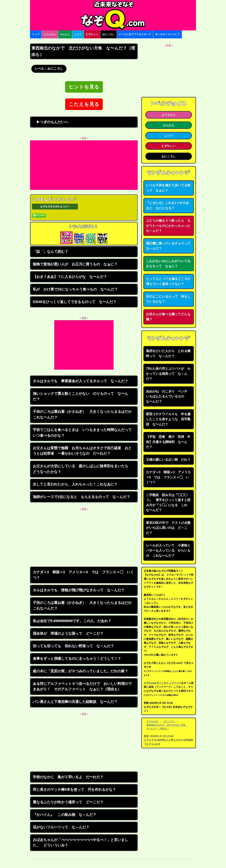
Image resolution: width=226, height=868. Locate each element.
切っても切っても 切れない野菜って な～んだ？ (73, 646)
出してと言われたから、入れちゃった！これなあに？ (75, 484)
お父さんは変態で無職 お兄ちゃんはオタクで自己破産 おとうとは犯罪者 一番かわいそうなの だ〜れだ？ (82, 451)
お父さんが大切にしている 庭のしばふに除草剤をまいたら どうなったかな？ (82, 469)
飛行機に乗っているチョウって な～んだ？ (170, 246)
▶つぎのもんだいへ (50, 122)
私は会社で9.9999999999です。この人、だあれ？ (72, 621)
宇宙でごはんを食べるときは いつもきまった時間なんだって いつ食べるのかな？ (84, 433)
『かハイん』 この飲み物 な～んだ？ (65, 815)
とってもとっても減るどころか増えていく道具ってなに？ (168, 281)
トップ (36, 34)
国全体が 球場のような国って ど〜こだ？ (68, 633)
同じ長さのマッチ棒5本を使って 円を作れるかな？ (74, 790)
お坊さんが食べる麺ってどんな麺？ (168, 317)
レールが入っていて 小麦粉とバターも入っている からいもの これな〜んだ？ (168, 550)
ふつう (78, 34)
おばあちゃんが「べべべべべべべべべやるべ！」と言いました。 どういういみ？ (81, 843)
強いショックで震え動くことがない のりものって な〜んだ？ (81, 396)
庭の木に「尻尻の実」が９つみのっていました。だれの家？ (81, 671)
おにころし (108, 34)
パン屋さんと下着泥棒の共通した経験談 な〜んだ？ (75, 702)
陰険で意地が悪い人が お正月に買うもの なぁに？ (75, 264)
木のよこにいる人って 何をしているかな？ (168, 299)
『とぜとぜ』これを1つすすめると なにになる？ (168, 206)
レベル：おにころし (49, 69)
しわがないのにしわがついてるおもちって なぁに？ (168, 264)
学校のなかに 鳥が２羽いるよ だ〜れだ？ (68, 777)
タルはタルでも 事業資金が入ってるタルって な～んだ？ (81, 381)
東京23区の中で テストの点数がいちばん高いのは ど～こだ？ (168, 528)
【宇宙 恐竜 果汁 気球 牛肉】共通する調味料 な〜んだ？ (168, 442)
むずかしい (92, 34)
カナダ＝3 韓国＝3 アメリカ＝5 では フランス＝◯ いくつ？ (83, 575)
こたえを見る (84, 104)
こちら (174, 671)
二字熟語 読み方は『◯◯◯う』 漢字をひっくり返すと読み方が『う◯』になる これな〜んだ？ (168, 503)
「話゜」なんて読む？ (50, 252)
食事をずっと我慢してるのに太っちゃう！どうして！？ (77, 659)
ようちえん (50, 34)
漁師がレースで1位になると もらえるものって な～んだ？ (81, 497)
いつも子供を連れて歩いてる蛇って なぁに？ (168, 188)
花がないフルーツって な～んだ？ (61, 827)
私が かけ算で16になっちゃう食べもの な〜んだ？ (75, 289)
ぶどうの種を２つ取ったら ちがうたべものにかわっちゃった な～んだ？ (170, 226)
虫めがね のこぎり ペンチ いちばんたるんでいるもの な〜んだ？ (168, 396)
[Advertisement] (84, 165)
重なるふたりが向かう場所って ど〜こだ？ (68, 802)
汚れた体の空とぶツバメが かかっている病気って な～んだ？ (168, 374)
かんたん (65, 34)
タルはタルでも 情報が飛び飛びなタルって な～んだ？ (79, 590)
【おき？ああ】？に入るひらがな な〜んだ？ (70, 277)
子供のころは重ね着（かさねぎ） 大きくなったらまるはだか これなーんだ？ (84, 414)
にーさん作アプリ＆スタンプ (135, 34)
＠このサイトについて (168, 34)
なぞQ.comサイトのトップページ (162, 683)
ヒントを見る (84, 87)
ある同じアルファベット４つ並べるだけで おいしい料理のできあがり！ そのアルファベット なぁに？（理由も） (82, 686)
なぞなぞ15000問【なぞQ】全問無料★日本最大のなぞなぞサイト (113, 15)
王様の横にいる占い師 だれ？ (168, 460)
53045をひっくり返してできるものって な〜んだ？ (75, 302)
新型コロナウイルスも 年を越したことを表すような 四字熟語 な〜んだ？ (168, 419)
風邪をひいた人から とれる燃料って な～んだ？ (168, 353)
